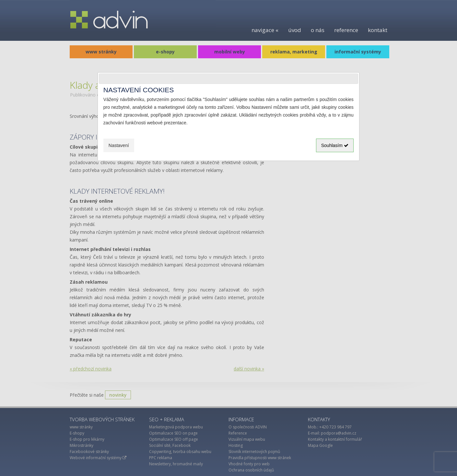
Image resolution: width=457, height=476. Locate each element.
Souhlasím (335, 145)
